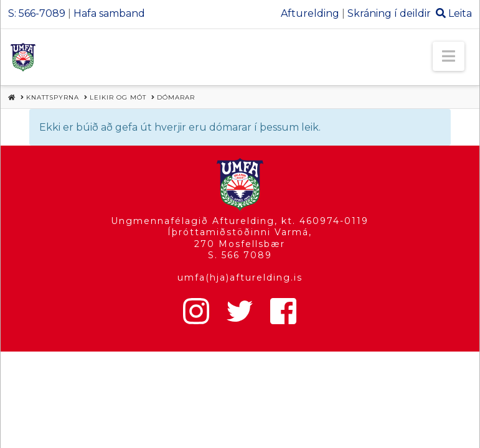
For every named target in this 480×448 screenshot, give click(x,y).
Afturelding (310, 13)
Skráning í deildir (389, 13)
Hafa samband (109, 13)
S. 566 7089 (240, 255)
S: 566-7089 (37, 13)
